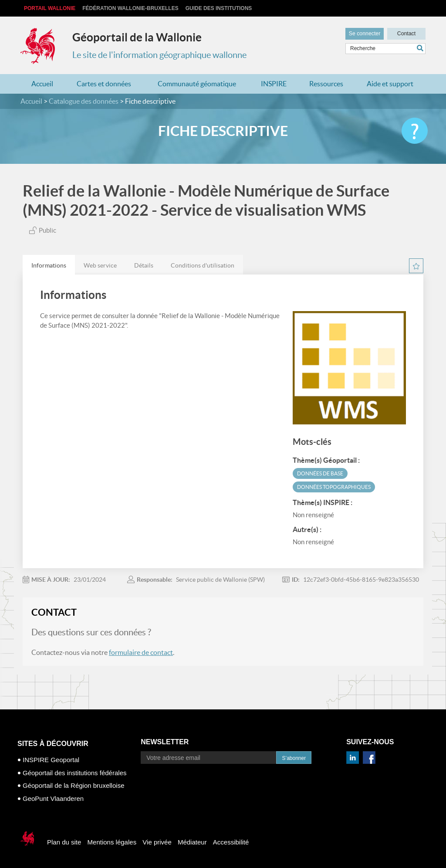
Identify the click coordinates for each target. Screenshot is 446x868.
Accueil (42, 84)
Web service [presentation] (100, 265)
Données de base (320, 473)
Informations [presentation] (49, 265)
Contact (406, 33)
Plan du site (64, 842)
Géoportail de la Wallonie (137, 37)
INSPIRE (274, 84)
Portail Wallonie (50, 8)
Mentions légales (112, 842)
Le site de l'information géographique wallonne (159, 55)
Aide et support (390, 84)
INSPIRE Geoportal (51, 760)
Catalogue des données (84, 101)
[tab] (49, 265)
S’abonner (294, 758)
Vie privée (157, 842)
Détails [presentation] (144, 265)
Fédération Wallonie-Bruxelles (130, 8)
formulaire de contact (141, 652)
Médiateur (192, 842)
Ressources (326, 84)
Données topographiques (334, 487)
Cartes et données (104, 84)
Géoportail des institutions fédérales (74, 773)
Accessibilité (231, 842)
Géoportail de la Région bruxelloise (73, 785)
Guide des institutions (219, 8)
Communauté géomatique (197, 84)
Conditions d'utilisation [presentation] (203, 265)
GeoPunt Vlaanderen (53, 798)
